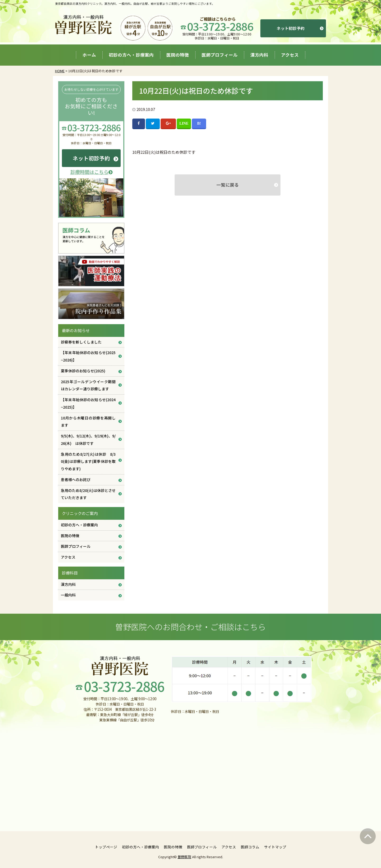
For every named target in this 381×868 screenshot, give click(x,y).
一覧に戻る (228, 185)
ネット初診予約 (291, 28)
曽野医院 (184, 857)
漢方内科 (259, 55)
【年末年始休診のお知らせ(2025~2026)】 (88, 356)
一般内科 (68, 595)
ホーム (89, 55)
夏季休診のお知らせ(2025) (83, 371)
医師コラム (250, 847)
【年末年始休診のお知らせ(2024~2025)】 (88, 403)
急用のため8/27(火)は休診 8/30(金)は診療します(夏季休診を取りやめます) (88, 462)
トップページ (106, 847)
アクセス (290, 55)
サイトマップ (275, 847)
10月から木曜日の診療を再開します (88, 422)
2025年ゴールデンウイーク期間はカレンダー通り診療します (88, 385)
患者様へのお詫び (76, 480)
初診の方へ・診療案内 (131, 55)
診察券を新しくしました (81, 342)
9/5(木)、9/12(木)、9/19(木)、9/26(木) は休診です (88, 440)
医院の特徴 (178, 55)
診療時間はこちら (91, 172)
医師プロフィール (220, 55)
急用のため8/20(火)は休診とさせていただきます (88, 494)
